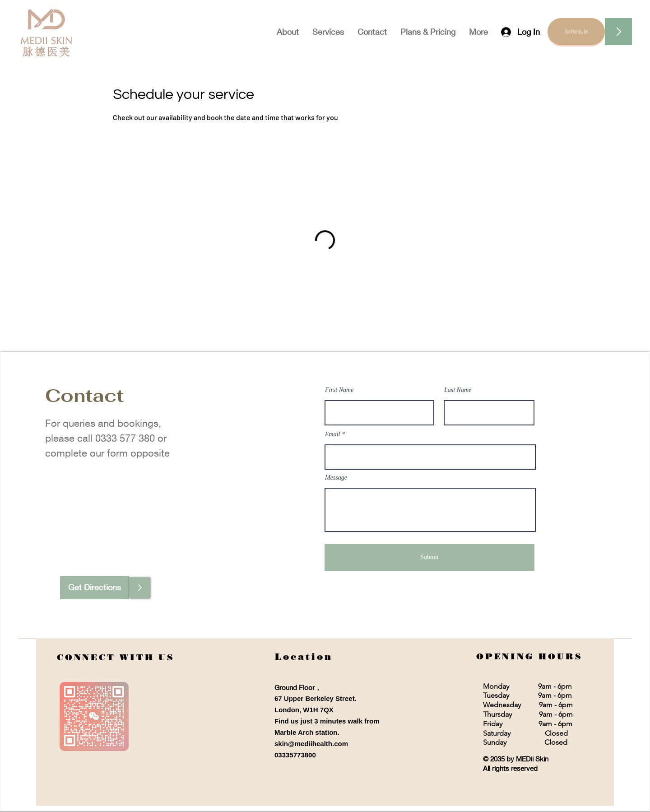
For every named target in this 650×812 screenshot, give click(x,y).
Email (332, 434)
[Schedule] (576, 32)
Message (336, 478)
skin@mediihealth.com (311, 744)
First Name (339, 390)
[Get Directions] (95, 588)
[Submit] (429, 557)
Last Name (458, 390)
